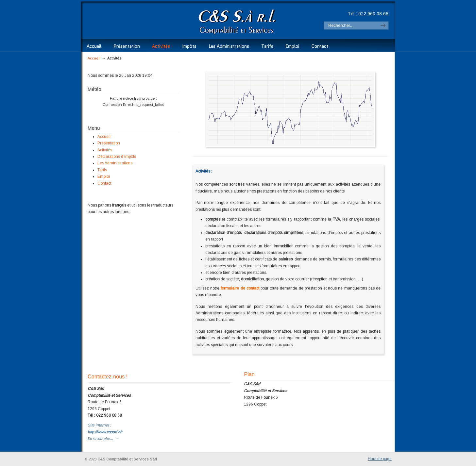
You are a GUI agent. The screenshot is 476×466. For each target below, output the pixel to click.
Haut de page (380, 459)
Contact (104, 183)
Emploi (104, 176)
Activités (105, 150)
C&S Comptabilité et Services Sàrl (180, 21)
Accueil (94, 58)
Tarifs (102, 170)
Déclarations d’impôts (117, 157)
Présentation (109, 143)
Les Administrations (115, 163)
